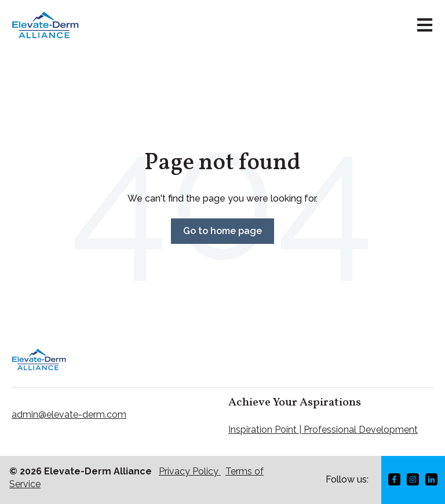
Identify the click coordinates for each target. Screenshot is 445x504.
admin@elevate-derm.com (69, 414)
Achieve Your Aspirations (295, 403)
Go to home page (222, 231)
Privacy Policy (190, 471)
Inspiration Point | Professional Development (323, 430)
